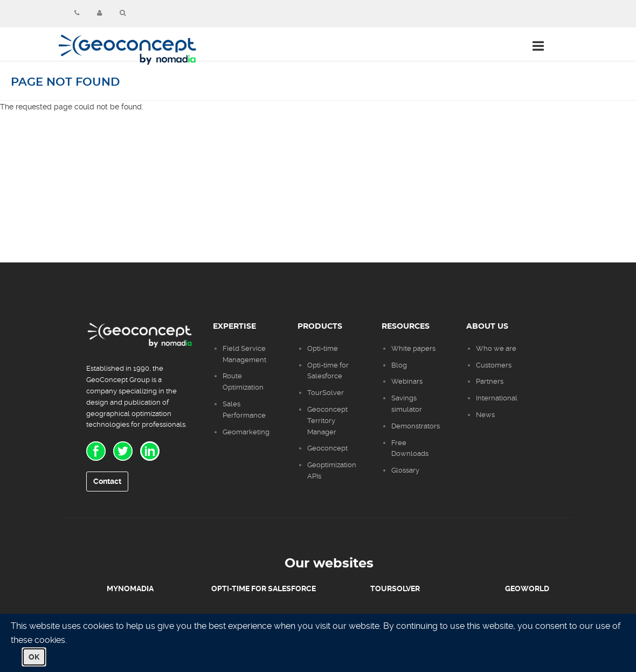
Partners (490, 381)
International (497, 398)
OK (34, 657)
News (485, 415)
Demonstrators (416, 426)
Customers (494, 365)
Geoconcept (327, 448)
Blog (399, 365)
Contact (107, 481)
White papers (413, 348)
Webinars (407, 381)
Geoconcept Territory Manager (327, 421)
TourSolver (326, 393)
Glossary (405, 470)
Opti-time (323, 348)
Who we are (496, 348)
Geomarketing (246, 432)
